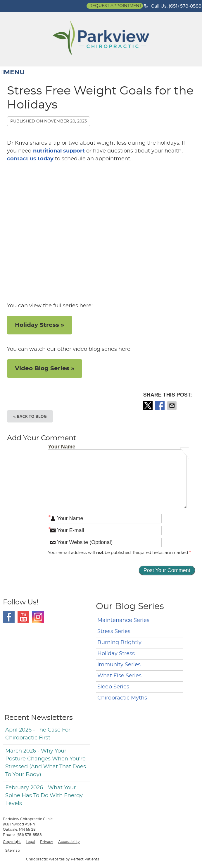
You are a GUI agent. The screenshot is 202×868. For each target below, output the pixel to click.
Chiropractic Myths (122, 698)
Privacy (47, 842)
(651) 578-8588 (185, 6)
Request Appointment (115, 6)
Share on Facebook (160, 406)
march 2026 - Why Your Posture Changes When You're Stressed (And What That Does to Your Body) (46, 763)
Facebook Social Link (9, 617)
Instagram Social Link (38, 617)
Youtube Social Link (23, 617)
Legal (30, 842)
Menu (13, 73)
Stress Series (114, 632)
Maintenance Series (123, 620)
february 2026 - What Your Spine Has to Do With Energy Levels (44, 796)
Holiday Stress (116, 654)
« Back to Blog (30, 416)
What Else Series (119, 676)
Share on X (149, 406)
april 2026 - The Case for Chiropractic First (38, 734)
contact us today (30, 159)
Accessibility (69, 842)
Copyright (12, 842)
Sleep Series (113, 687)
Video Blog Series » (45, 369)
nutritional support (59, 151)
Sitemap (13, 851)
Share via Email (172, 406)
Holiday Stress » (39, 325)
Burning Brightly (119, 643)
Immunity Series (119, 665)
